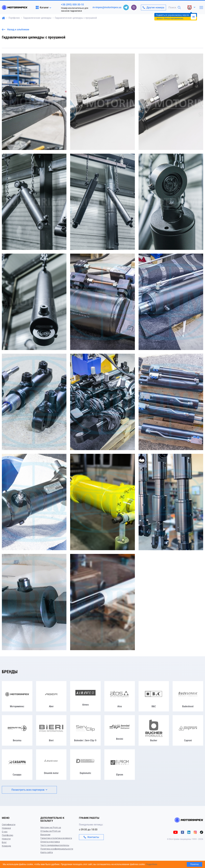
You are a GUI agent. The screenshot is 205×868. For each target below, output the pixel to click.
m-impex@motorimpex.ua (107, 7)
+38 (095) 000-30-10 (72, 5)
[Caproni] (188, 730)
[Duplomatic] (85, 765)
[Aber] (51, 696)
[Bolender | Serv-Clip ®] (85, 730)
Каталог (42, 7)
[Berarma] (17, 730)
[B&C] (154, 696)
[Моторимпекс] (17, 696)
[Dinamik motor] (51, 765)
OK (194, 17)
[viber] (134, 7)
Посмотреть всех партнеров (29, 790)
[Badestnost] (188, 696)
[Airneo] (85, 696)
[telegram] (126, 7)
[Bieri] (51, 730)
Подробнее (152, 864)
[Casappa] (17, 765)
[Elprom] (120, 765)
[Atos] (120, 696)
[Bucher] (154, 730)
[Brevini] (120, 730)
